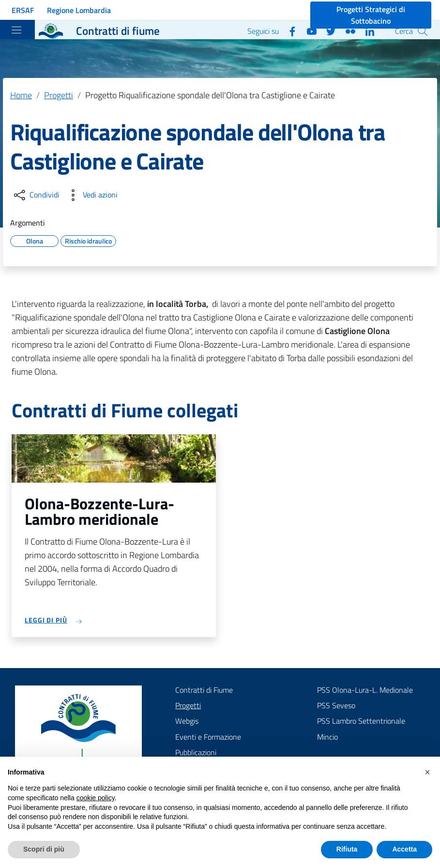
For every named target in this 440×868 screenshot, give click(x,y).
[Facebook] (288, 30)
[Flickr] (347, 30)
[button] (427, 772)
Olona (35, 240)
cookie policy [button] (96, 798)
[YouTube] (308, 30)
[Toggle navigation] (16, 30)
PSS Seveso (336, 705)
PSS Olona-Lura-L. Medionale (365, 690)
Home (21, 95)
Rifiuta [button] (347, 849)
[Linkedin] (366, 30)
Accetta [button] (404, 849)
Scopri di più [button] (44, 849)
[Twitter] (327, 30)
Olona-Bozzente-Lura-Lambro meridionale (99, 511)
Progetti (59, 95)
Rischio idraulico (88, 240)
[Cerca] (423, 31)
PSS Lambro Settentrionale (361, 721)
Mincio (327, 737)
